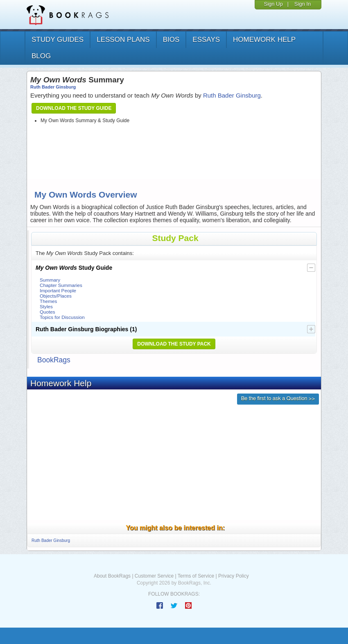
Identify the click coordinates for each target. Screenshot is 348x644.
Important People (58, 290)
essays (206, 40)
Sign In (303, 4)
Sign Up (273, 4)
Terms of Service (196, 576)
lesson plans (123, 40)
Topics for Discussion (62, 317)
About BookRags (112, 576)
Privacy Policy (234, 576)
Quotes (47, 312)
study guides (58, 40)
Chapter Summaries (61, 285)
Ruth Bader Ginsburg (53, 87)
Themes (48, 301)
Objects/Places (56, 296)
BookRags (54, 360)
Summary (50, 280)
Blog (41, 56)
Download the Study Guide (74, 108)
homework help (264, 40)
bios (171, 40)
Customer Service (154, 576)
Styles (46, 306)
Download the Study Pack (174, 344)
